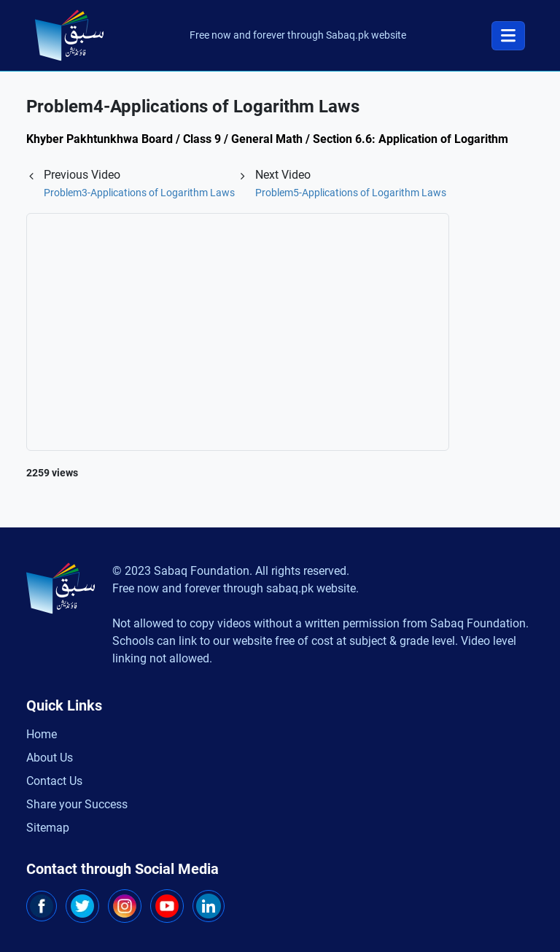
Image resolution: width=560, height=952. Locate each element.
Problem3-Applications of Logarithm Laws (139, 193)
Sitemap (48, 828)
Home (42, 734)
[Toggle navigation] (508, 36)
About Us (50, 758)
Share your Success (77, 804)
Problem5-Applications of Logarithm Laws (351, 193)
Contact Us (54, 781)
